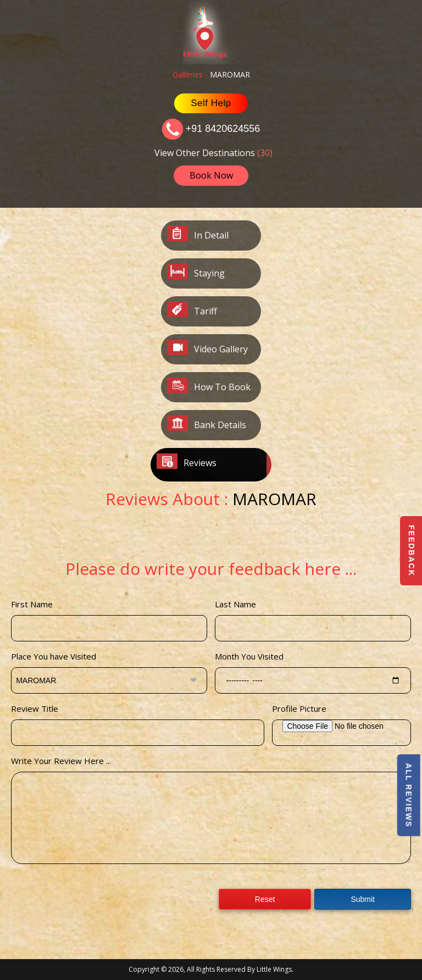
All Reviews (408, 796)
